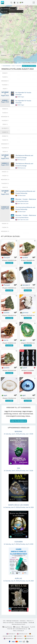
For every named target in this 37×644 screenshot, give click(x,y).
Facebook (17, 627)
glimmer (24, 312)
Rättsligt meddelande (13, 621)
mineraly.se (29, 638)
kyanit (24, 368)
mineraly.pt (19, 638)
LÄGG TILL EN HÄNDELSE (18, 421)
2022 (13, 66)
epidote (24, 257)
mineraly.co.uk (22, 634)
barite (5, 340)
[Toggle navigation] (34, 3)
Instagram (25, 627)
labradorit (25, 285)
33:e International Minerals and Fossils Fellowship (25, 193)
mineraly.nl (8, 638)
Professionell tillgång (21, 622)
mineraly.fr (11, 634)
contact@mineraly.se (21, 629)
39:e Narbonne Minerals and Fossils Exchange (24, 157)
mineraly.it (18, 636)
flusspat (6, 257)
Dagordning (7, 66)
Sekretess (23, 621)
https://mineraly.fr (18, 631)
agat (23, 340)
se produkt (9, 263)
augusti (19, 66)
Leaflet (19, 63)
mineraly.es (29, 636)
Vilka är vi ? (30, 621)
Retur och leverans (8, 622)
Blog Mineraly (7, 627)
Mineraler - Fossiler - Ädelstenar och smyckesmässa (26, 201)
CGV (4, 621)
